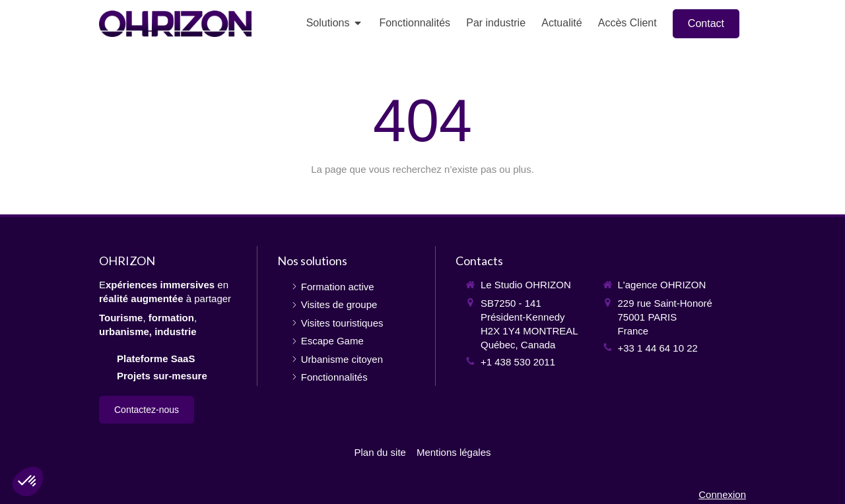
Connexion (722, 494)
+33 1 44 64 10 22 (658, 348)
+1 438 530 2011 (518, 362)
